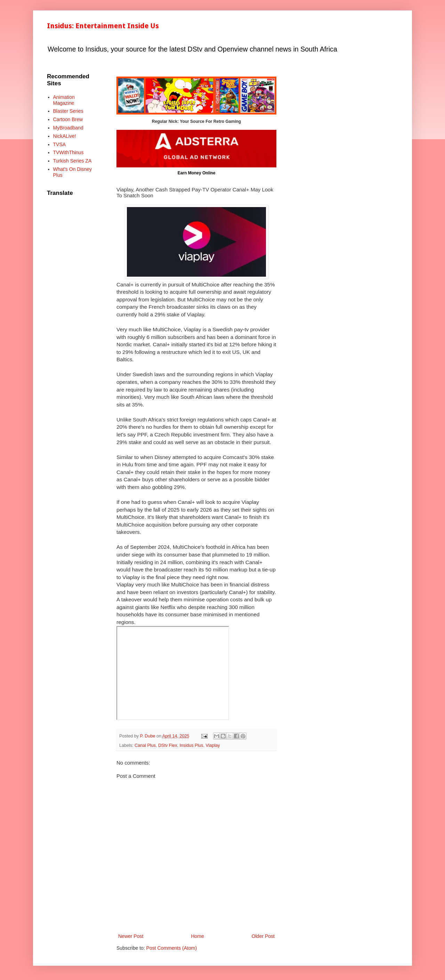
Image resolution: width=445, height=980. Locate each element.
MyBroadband (68, 128)
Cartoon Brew (68, 119)
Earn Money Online (197, 173)
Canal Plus (145, 745)
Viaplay (213, 745)
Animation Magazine (64, 100)
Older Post (263, 936)
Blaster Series (68, 111)
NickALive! (65, 136)
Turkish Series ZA (72, 161)
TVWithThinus (68, 152)
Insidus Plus (192, 745)
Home (197, 936)
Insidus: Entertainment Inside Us (103, 26)
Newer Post (131, 936)
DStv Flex (168, 745)
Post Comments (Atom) (172, 948)
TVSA (60, 144)
